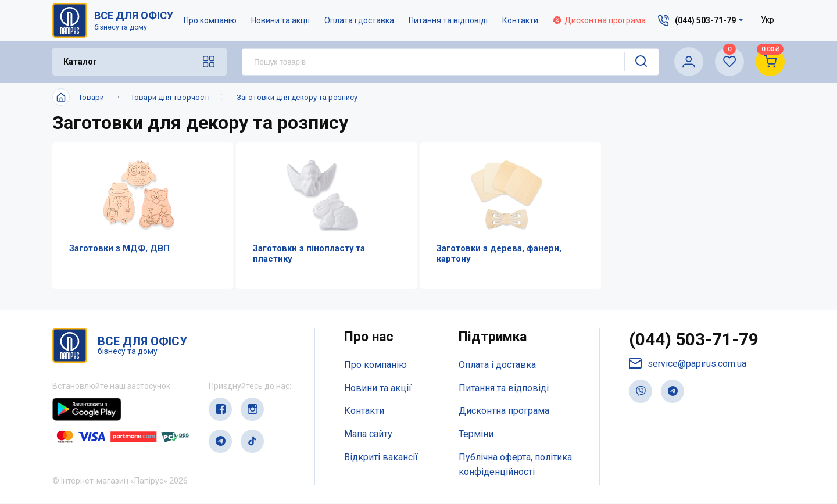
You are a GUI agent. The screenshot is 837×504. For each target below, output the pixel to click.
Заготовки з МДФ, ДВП (117, 249)
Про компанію (210, 20)
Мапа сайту (368, 436)
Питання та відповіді (448, 20)
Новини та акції (280, 20)
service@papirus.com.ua (688, 365)
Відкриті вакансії (381, 458)
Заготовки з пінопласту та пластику (306, 254)
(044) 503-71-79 (694, 340)
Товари (91, 97)
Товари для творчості (170, 97)
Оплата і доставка (359, 20)
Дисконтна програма (599, 20)
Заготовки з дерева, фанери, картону (497, 254)
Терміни (476, 436)
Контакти (520, 20)
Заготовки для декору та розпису (297, 97)
